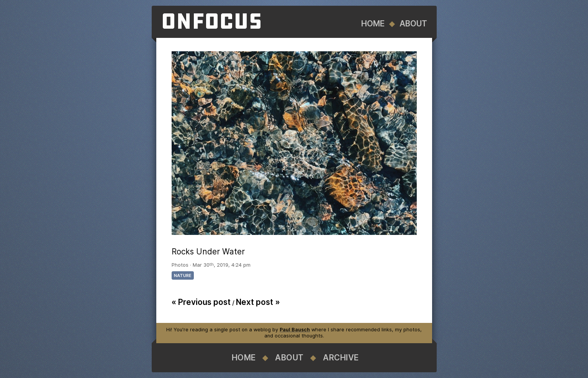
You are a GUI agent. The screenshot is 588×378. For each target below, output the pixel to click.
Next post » (258, 302)
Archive (341, 358)
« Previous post (201, 302)
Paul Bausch (295, 330)
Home (373, 24)
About (413, 24)
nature (183, 275)
